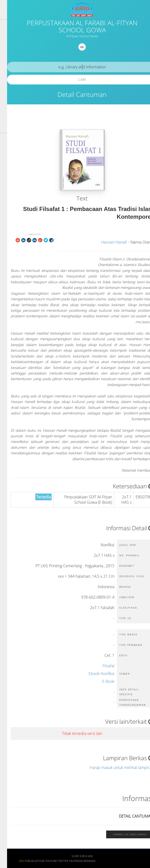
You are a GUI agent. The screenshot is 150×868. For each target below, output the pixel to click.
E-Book (101, 681)
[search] (75, 67)
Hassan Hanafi (107, 242)
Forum (22, 861)
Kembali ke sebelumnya (123, 834)
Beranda (82, 861)
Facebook (69, 861)
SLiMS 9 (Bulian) (75, 856)
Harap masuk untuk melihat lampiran (114, 767)
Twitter (56, 861)
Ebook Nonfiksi (94, 674)
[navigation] (75, 47)
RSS (14, 861)
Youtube (44, 861)
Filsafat (101, 666)
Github (32, 861)
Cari (75, 79)
